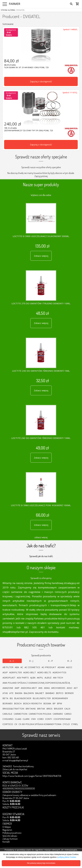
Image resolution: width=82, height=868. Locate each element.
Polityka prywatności (12, 833)
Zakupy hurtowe (10, 839)
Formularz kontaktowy (23, 766)
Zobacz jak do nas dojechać (15, 769)
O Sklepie (7, 827)
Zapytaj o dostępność (41, 81)
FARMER (15, 4)
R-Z (70, 661)
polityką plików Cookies (67, 857)
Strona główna (8, 10)
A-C (12, 661)
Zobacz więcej (41, 256)
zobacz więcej (41, 537)
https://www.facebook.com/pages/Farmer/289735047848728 (32, 776)
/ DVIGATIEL (20, 10)
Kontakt (6, 842)
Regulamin (7, 830)
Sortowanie (8, 24)
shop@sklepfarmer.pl (18, 760)
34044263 (7, 766)
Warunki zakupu (10, 836)
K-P (51, 661)
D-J (31, 661)
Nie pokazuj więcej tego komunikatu (41, 863)
